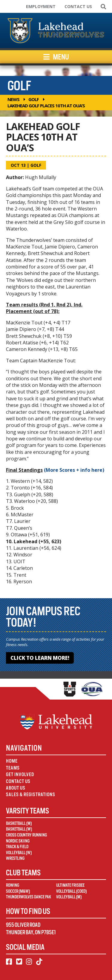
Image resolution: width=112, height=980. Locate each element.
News (13, 99)
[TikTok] (39, 962)
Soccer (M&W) (18, 891)
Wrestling (15, 858)
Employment (41, 6)
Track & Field (17, 847)
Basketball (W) (19, 829)
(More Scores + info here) (74, 470)
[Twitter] (19, 962)
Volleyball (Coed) (71, 891)
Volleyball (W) (19, 853)
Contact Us (78, 6)
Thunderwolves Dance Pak (29, 897)
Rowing (13, 885)
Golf (34, 99)
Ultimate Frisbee (70, 885)
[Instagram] (29, 962)
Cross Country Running (26, 835)
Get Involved (20, 774)
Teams (13, 768)
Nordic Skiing (18, 841)
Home (12, 761)
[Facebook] (9, 962)
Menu (56, 57)
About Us (16, 788)
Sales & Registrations (31, 794)
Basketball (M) (19, 823)
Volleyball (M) (69, 897)
